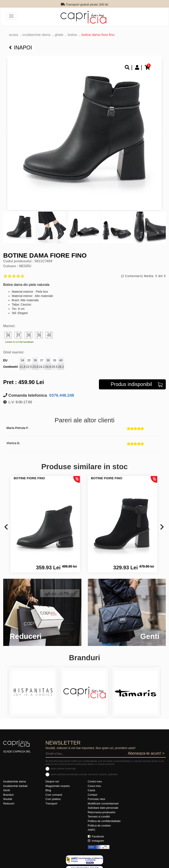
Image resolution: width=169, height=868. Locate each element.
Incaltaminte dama (37, 35)
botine (72, 35)
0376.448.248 (61, 395)
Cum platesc (53, 799)
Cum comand (54, 795)
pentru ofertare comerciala (63, 769)
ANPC (92, 830)
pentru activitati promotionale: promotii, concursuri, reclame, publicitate (84, 774)
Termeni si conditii (99, 817)
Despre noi (52, 781)
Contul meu (95, 781)
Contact (93, 795)
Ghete (59, 35)
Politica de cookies (99, 826)
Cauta (92, 790)
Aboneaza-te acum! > (146, 753)
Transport (51, 803)
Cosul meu (94, 786)
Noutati (8, 799)
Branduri (8, 795)
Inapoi (21, 47)
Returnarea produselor (102, 812)
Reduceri (9, 803)
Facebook (96, 836)
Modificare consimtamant (103, 803)
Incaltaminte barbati (15, 786)
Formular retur (97, 799)
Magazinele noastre (58, 786)
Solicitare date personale (103, 808)
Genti (7, 790)
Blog (48, 790)
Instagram (96, 841)
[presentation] (6, 527)
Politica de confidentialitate (104, 821)
